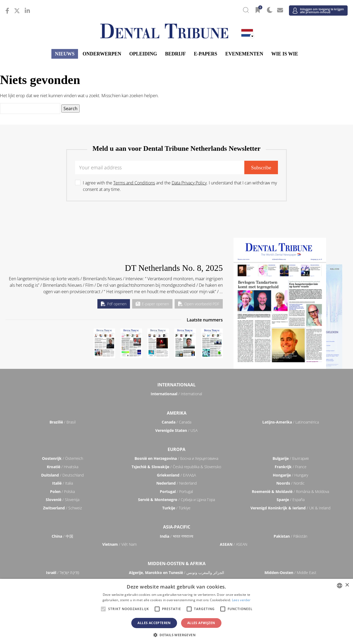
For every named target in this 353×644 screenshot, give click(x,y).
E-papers (206, 54)
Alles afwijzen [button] (201, 623)
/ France (291, 467)
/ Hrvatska (63, 467)
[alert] (176, 611)
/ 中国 (62, 536)
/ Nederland (176, 483)
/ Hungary (290, 475)
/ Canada (176, 422)
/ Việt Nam (119, 544)
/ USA (176, 430)
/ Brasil (63, 422)
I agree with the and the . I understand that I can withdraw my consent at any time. (180, 186)
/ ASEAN (234, 544)
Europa (176, 449)
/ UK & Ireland (290, 508)
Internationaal (176, 385)
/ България (291, 458)
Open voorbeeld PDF (199, 304)
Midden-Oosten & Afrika (177, 563)
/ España (291, 500)
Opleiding (143, 54)
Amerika (177, 413)
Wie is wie (285, 54)
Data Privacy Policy (189, 183)
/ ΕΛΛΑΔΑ (176, 475)
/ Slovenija (63, 500)
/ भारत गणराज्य (176, 536)
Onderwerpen (102, 54)
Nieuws (65, 54)
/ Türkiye (176, 508)
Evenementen (244, 54)
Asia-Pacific (177, 527)
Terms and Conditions (134, 183)
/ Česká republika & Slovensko (176, 467)
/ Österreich (63, 458)
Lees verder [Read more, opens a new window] (241, 600)
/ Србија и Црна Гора (176, 500)
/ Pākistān (290, 536)
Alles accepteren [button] (154, 623)
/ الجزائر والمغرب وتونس (176, 573)
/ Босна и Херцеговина (176, 458)
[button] (176, 635)
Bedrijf (176, 54)
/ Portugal (176, 491)
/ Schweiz (62, 508)
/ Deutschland (62, 475)
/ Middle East (290, 573)
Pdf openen (114, 304)
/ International (176, 394)
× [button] (347, 585)
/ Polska (62, 491)
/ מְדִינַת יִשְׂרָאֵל (63, 573)
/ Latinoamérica (291, 422)
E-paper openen (152, 304)
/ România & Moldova (290, 491)
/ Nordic (290, 483)
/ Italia (63, 483)
